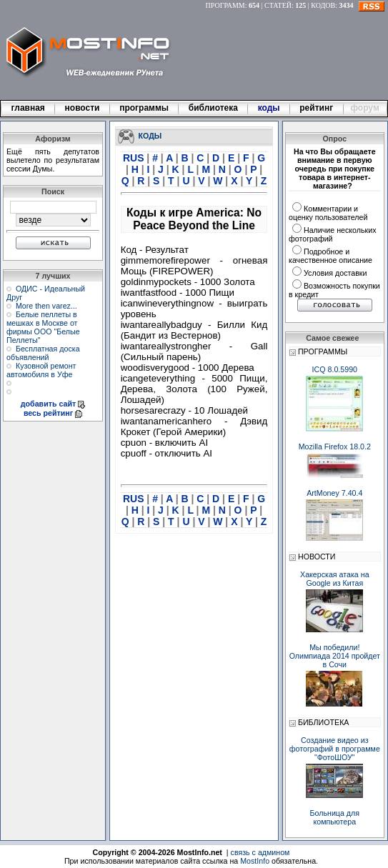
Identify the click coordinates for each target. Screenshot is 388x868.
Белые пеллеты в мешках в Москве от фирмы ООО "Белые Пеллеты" (43, 327)
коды (269, 108)
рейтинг (317, 108)
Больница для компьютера (335, 817)
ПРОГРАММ (225, 5)
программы (144, 108)
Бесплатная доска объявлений (43, 353)
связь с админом (260, 852)
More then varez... (46, 306)
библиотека (213, 108)
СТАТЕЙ (278, 5)
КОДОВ (323, 5)
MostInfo (255, 861)
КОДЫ (150, 135)
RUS (135, 158)
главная (28, 108)
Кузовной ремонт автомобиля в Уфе (41, 370)
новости (82, 108)
